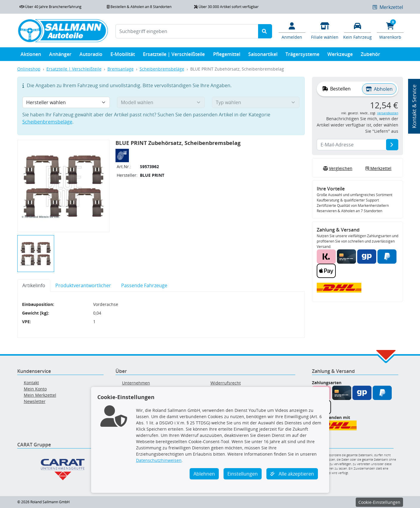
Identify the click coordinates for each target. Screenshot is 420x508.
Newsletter (35, 401)
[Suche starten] (265, 31)
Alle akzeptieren (292, 474)
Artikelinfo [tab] (34, 285)
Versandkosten (388, 113)
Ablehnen (204, 474)
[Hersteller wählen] (66, 102)
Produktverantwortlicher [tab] (83, 285)
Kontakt (31, 383)
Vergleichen (337, 168)
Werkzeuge (340, 56)
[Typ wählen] (256, 102)
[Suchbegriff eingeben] (187, 31)
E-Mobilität (123, 56)
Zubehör (370, 56)
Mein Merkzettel (40, 395)
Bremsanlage (121, 69)
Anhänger (60, 56)
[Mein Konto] (292, 30)
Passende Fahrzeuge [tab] (144, 285)
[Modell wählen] (161, 102)
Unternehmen (136, 383)
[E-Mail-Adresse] (392, 145)
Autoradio (91, 56)
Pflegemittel (227, 56)
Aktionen (31, 56)
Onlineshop (29, 69)
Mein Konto (35, 389)
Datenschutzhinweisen (159, 460)
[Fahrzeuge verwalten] (357, 30)
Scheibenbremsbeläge (162, 69)
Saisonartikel (263, 56)
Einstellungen (243, 474)
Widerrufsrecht (226, 383)
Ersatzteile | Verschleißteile (174, 56)
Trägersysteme (302, 56)
